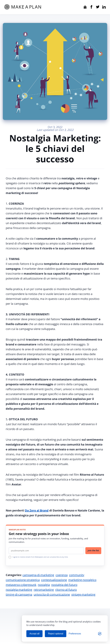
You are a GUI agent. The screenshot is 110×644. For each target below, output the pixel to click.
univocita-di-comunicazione (52, 594)
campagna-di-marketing (38, 575)
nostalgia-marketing (19, 590)
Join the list (93, 550)
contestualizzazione (54, 580)
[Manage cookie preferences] (75, 634)
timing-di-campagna (19, 594)
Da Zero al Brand (37, 510)
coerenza (62, 575)
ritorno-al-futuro (66, 590)
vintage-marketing (83, 594)
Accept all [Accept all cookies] (34, 634)
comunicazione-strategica (23, 580)
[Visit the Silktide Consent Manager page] (100, 634)
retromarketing (44, 590)
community (77, 575)
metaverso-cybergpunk (21, 585)
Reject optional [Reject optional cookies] (56, 634)
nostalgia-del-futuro (64, 585)
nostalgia (44, 585)
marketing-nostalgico (82, 580)
